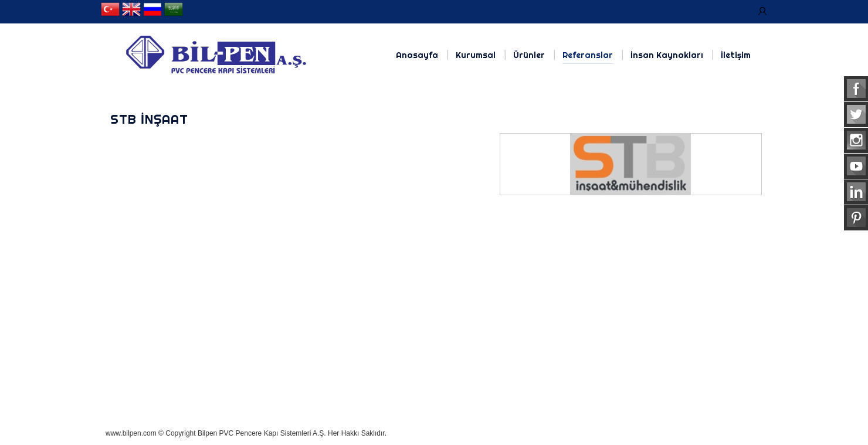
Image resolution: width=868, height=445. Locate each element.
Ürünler (529, 55)
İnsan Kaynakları (667, 55)
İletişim (736, 55)
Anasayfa (417, 55)
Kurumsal (476, 55)
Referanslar (588, 55)
